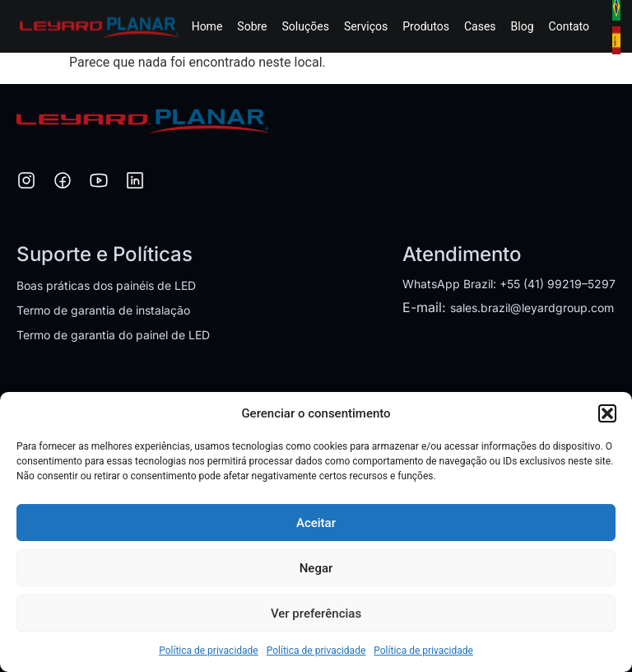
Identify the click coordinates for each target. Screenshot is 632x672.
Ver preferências (316, 614)
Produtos (426, 26)
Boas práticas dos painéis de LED (106, 285)
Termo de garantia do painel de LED (113, 335)
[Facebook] (63, 183)
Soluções (306, 26)
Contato (569, 26)
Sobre (252, 26)
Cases (480, 26)
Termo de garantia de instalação (103, 310)
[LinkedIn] (135, 183)
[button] (607, 413)
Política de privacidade (209, 651)
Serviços (366, 26)
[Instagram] (26, 183)
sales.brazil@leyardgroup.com (532, 308)
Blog (523, 26)
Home (207, 26)
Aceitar (316, 523)
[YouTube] (99, 183)
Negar (316, 568)
